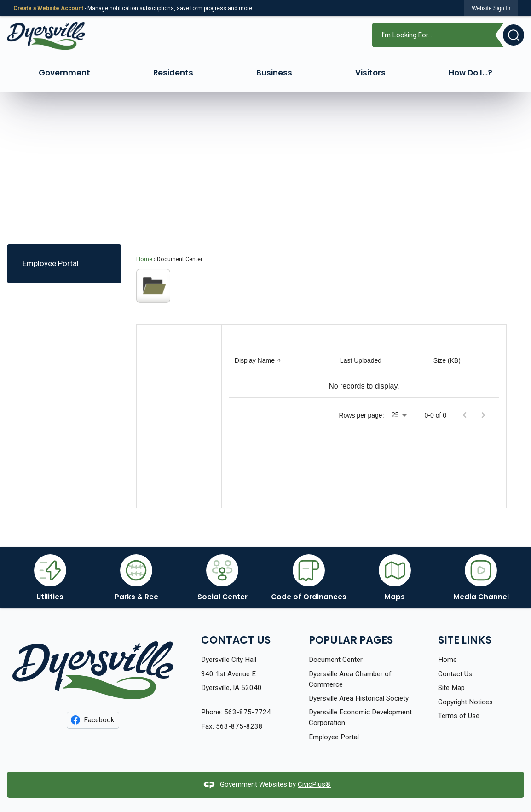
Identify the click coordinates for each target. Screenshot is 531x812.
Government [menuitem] (64, 73)
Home (144, 259)
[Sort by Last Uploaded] (361, 361)
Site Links (465, 640)
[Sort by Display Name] (259, 361)
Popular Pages (351, 640)
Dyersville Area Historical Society (359, 698)
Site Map (451, 688)
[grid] (364, 372)
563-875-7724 (248, 712)
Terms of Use (459, 716)
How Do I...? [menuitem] (470, 73)
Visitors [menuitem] (370, 73)
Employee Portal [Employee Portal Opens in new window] (334, 737)
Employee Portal (51, 263)
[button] (510, 35)
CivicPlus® (314, 784)
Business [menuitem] (274, 73)
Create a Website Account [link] (48, 8)
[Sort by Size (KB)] (447, 361)
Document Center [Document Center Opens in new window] (336, 660)
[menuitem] (64, 264)
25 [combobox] (395, 415)
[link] (491, 8)
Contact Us (455, 674)
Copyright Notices (465, 702)
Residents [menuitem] (173, 73)
